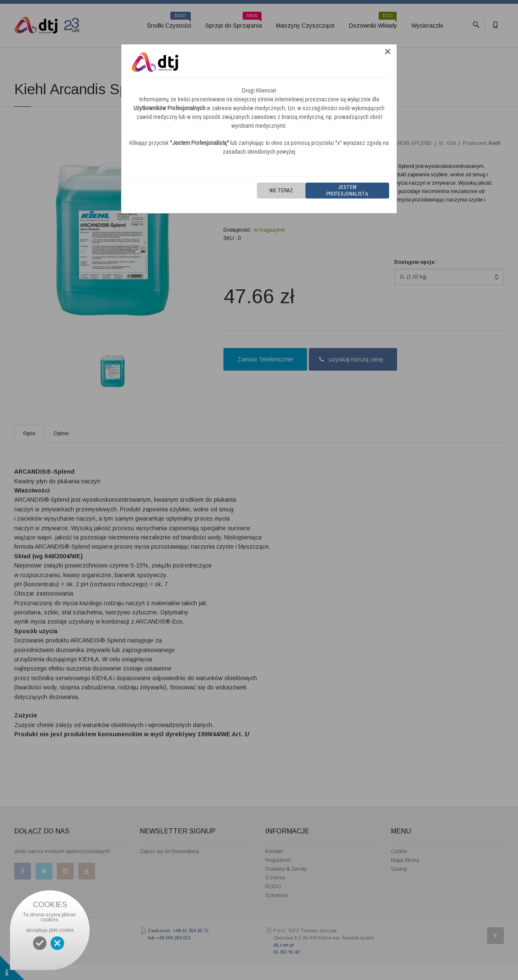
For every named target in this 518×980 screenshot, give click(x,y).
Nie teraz (281, 191)
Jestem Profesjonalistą (347, 191)
